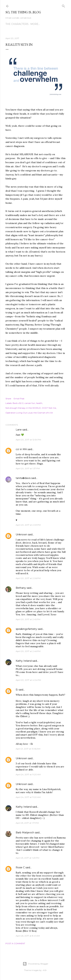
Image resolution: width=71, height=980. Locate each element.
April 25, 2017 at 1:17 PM (27, 823)
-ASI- (45, 970)
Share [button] (8, 399)
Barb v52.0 (18, 403)
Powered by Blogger (35, 964)
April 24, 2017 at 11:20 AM (28, 774)
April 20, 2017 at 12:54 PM (28, 440)
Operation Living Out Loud (19, 413)
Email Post (19, 399)
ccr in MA (21, 449)
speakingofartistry (26, 629)
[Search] (63, 5)
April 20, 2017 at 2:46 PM (28, 651)
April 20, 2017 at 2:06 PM (28, 578)
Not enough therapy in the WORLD (23, 408)
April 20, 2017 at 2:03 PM (28, 525)
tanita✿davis (23, 478)
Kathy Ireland (24, 661)
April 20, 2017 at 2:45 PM (28, 619)
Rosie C (20, 867)
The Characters (17, 24)
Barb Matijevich (25, 833)
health (39, 403)
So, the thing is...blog (23, 12)
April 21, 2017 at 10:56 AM (28, 749)
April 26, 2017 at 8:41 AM (28, 936)
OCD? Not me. (49, 408)
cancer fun (30, 403)
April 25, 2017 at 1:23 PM (27, 858)
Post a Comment (15, 943)
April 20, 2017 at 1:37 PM (28, 468)
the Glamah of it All (43, 413)
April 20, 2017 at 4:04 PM (28, 680)
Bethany (21, 588)
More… (35, 24)
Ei (17, 690)
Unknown (21, 534)
